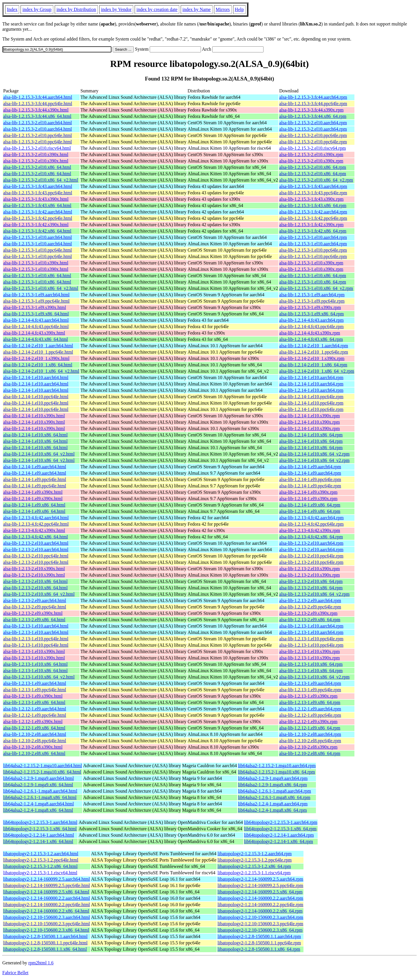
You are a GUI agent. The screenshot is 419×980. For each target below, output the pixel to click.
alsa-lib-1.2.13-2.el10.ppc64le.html (36, 556)
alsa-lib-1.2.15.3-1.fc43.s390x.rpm (311, 199)
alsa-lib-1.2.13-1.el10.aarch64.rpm (311, 626)
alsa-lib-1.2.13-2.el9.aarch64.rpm (310, 600)
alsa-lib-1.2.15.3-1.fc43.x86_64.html (37, 205)
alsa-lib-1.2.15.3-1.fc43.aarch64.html (38, 186)
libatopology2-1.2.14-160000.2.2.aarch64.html (47, 898)
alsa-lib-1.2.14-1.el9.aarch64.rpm (310, 467)
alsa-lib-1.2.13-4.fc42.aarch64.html (36, 518)
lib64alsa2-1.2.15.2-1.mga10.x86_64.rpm (277, 772)
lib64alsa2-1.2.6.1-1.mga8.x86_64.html (40, 797)
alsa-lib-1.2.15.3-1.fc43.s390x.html (36, 199)
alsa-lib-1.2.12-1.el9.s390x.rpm (308, 722)
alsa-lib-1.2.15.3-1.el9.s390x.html (35, 307)
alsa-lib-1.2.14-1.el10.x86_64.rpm (311, 435)
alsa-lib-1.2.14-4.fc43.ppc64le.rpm (311, 327)
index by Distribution (76, 9)
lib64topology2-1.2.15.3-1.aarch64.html (40, 822)
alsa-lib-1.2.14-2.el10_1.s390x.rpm (312, 358)
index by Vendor (116, 9)
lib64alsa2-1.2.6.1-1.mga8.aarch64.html (40, 791)
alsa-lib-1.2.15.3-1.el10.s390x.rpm (311, 263)
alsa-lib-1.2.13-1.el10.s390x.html (34, 651)
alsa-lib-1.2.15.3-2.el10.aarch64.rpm (313, 123)
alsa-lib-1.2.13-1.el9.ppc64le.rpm (310, 690)
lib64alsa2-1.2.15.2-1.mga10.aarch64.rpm (277, 766)
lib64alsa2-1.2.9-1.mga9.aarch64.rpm (273, 778)
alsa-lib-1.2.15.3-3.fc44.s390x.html (36, 110)
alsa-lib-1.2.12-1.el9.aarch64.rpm (310, 709)
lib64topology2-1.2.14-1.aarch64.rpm (279, 835)
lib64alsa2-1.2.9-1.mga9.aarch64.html (39, 778)
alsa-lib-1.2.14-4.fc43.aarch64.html (36, 320)
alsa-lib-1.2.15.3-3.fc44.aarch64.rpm (313, 97)
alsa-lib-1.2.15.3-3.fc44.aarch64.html (38, 97)
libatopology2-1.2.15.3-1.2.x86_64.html (40, 866)
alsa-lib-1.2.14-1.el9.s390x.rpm (308, 492)
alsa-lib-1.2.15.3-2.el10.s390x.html (36, 155)
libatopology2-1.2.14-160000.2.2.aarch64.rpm (260, 898)
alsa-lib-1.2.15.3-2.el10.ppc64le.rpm (313, 135)
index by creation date (157, 9)
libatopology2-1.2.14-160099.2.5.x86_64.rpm (260, 892)
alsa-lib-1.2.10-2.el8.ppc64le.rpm (310, 741)
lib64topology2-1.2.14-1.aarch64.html (39, 835)
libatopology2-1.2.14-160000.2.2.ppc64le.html (47, 905)
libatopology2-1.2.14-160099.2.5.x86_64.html (46, 892)
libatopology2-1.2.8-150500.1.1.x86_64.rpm (259, 949)
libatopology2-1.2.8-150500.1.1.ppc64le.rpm (259, 943)
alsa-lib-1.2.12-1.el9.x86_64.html (34, 728)
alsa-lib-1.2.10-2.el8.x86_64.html (34, 753)
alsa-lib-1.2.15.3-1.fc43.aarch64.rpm (313, 186)
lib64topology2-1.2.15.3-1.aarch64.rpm (281, 822)
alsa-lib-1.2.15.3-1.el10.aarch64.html (37, 237)
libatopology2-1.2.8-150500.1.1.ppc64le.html (45, 943)
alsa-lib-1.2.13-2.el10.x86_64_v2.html (39, 594)
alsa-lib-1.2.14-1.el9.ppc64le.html (35, 479)
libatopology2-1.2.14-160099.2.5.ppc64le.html (47, 885)
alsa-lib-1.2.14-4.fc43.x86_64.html (36, 339)
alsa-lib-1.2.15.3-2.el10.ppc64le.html (37, 135)
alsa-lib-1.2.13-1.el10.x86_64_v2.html (39, 677)
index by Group (37, 9)
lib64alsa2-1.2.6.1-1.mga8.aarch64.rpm (275, 791)
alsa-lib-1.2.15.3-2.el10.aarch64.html (37, 123)
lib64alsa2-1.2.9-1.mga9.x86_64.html (38, 785)
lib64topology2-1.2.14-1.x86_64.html (38, 841)
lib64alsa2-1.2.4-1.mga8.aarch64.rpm (273, 804)
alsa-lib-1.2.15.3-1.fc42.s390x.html (36, 225)
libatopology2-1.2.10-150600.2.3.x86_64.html (46, 930)
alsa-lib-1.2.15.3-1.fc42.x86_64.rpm (313, 231)
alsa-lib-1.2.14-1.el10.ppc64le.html (36, 397)
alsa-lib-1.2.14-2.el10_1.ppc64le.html (38, 352)
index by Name (197, 9)
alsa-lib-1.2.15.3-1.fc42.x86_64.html (37, 231)
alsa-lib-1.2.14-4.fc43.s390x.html (34, 333)
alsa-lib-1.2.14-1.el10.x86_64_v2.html (39, 454)
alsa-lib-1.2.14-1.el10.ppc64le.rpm (311, 397)
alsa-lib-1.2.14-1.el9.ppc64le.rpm (310, 479)
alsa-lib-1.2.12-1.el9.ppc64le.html (35, 715)
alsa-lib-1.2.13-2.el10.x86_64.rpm (311, 581)
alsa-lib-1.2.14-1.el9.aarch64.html (35, 467)
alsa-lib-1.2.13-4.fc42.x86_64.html (36, 537)
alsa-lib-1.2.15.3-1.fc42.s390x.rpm (311, 225)
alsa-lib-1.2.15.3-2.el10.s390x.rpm (311, 155)
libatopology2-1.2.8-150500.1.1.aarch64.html (45, 936)
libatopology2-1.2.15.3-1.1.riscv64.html (40, 873)
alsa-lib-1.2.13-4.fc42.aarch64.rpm (311, 518)
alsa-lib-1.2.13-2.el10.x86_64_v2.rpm (314, 594)
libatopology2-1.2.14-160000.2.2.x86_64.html (46, 911)
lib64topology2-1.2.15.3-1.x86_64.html (40, 829)
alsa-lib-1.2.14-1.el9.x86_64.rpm (310, 505)
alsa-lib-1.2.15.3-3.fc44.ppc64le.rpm (313, 104)
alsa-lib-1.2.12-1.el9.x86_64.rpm (310, 728)
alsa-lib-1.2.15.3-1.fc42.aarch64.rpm (313, 212)
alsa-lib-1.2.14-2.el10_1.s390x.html (36, 358)
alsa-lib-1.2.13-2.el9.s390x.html (33, 613)
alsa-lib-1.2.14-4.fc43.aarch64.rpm (311, 320)
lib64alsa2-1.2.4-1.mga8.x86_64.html (38, 810)
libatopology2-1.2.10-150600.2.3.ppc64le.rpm (260, 924)
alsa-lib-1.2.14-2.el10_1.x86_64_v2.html (41, 371)
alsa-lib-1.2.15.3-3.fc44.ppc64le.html (38, 104)
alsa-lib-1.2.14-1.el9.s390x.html (33, 492)
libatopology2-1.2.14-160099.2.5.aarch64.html (47, 879)
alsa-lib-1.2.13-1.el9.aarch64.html (35, 683)
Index (12, 9)
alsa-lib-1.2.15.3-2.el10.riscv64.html (37, 148)
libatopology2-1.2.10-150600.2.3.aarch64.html (47, 917)
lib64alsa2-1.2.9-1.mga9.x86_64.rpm (272, 785)
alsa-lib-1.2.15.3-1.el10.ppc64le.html (37, 250)
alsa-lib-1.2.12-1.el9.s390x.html (33, 722)
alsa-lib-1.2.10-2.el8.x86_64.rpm (310, 753)
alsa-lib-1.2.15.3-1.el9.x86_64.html (36, 314)
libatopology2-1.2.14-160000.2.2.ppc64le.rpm (260, 905)
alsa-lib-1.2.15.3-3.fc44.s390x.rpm (311, 110)
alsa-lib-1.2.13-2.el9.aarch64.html (35, 600)
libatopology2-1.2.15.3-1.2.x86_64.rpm (254, 866)
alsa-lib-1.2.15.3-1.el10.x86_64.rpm (313, 276)
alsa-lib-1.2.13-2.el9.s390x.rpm (308, 613)
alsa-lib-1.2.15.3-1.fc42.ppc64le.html (38, 218)
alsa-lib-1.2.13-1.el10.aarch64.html (36, 626)
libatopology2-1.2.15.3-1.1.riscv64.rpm (254, 873)
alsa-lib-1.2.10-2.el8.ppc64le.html (35, 741)
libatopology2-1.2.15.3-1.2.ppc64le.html (41, 860)
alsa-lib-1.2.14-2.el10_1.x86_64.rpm (313, 365)
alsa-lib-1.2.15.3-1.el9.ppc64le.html (36, 301)
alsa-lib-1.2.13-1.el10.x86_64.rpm (311, 664)
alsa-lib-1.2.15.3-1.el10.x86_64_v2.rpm (316, 288)
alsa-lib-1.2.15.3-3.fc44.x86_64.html (37, 116)
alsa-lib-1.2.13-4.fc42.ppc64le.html (36, 524)
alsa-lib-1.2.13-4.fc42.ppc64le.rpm (311, 524)
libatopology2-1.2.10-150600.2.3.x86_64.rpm (260, 930)
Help (239, 9)
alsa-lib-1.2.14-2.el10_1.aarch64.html (38, 346)
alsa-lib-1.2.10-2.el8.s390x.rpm (308, 747)
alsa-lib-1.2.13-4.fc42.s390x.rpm (310, 530)
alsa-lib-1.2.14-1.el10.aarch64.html (36, 377)
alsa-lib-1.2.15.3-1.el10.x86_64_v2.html (41, 288)
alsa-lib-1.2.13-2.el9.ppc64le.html (35, 607)
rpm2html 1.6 (41, 963)
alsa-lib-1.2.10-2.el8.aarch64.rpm (310, 734)
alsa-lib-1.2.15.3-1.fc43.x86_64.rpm (313, 205)
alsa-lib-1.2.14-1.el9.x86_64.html (34, 505)
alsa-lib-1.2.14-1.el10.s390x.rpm (309, 416)
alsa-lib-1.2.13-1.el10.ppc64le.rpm (311, 639)
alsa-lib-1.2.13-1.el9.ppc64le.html (35, 690)
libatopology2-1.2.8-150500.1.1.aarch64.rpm (259, 936)
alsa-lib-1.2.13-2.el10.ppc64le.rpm (311, 556)
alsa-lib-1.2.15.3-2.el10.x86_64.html (37, 167)
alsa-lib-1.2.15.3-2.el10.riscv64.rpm (312, 148)
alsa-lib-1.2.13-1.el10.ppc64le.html (36, 639)
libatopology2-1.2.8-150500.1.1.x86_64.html (45, 949)
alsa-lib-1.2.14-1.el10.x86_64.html (35, 435)
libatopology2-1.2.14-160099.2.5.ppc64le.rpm (260, 885)
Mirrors (223, 9)
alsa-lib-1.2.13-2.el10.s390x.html (34, 569)
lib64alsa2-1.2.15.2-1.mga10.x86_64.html (42, 772)
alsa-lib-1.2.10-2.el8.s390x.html (33, 747)
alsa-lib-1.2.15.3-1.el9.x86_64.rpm (311, 314)
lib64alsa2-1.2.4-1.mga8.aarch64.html (39, 804)
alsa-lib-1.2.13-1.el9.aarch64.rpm (310, 683)
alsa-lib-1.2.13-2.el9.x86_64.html (34, 620)
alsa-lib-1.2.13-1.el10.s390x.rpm (309, 651)
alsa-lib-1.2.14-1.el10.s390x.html (34, 416)
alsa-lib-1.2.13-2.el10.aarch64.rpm (311, 543)
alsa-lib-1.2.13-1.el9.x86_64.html (34, 702)
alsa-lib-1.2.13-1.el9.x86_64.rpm (310, 702)
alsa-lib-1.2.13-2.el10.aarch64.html (36, 543)
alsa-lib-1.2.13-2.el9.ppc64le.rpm (310, 607)
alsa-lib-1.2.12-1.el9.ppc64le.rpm (310, 715)
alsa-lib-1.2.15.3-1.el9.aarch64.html (36, 295)
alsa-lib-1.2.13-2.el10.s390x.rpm (309, 569)
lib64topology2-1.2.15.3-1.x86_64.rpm (280, 829)
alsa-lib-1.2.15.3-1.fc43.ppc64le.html (38, 193)
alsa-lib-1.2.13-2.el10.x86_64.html (35, 581)
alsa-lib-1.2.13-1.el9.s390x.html (33, 696)
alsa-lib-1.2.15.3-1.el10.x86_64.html (37, 276)
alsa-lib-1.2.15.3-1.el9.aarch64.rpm (312, 295)
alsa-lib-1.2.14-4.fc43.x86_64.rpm (311, 339)
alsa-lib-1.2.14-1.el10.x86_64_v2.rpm (314, 454)
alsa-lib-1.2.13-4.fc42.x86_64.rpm (311, 537)
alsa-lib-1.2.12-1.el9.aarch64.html (35, 709)
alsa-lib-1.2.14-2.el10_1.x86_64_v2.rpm (317, 371)
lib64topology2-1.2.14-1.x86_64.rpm (279, 841)
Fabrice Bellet (15, 973)
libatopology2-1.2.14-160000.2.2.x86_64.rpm (260, 911)
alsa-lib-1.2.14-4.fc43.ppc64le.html (36, 327)
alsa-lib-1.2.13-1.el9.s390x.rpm (308, 696)
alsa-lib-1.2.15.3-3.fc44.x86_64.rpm (313, 116)
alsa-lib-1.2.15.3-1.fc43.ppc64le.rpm (313, 193)
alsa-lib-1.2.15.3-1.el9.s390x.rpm (310, 307)
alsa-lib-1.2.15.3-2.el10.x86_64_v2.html (41, 180)
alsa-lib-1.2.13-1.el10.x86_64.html (35, 664)
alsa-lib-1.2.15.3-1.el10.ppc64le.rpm (313, 250)
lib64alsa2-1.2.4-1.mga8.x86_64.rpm (272, 810)
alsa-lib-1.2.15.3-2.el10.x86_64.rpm (313, 167)
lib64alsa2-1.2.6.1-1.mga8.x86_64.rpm (274, 797)
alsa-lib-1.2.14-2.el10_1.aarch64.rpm (314, 346)
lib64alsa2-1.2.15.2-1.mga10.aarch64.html (43, 766)
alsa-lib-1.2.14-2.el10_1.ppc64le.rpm (314, 352)
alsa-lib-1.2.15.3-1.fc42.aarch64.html (38, 212)
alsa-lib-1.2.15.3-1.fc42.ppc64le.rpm (313, 218)
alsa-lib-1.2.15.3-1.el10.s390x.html (36, 263)
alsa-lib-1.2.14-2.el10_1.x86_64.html (38, 365)
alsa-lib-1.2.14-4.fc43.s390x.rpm (310, 333)
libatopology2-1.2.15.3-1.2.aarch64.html (41, 854)
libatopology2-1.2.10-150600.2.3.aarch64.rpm (260, 917)
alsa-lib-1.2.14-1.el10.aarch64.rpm (311, 377)
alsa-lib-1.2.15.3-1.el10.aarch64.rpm (313, 237)
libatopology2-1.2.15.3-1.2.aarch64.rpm (255, 854)
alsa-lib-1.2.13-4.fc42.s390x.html (34, 530)
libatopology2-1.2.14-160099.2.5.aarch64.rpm (260, 879)
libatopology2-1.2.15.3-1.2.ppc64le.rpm (255, 860)
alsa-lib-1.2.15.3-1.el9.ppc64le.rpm (312, 301)
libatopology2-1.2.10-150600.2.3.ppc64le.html (47, 924)
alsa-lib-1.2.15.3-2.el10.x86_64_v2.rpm (316, 180)
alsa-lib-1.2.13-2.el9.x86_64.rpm (310, 620)
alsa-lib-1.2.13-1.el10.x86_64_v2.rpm (314, 677)
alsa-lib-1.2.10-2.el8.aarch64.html (35, 734)
